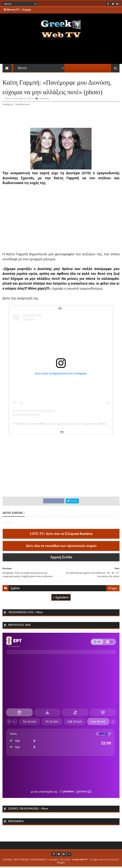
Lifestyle (44, 100)
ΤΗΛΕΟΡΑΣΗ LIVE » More (26, 614)
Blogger (61, 864)
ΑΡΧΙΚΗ (7, 861)
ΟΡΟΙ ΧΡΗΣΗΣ (21, 861)
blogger (113, 590)
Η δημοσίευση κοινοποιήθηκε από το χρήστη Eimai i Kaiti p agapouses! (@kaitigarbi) (62, 425)
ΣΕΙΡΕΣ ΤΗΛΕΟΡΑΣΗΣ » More (28, 810)
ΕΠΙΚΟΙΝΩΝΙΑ (39, 861)
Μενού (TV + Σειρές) (17, 10)
